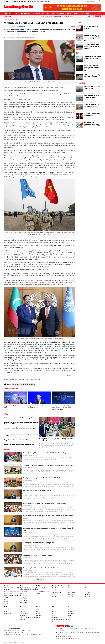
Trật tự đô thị (87, 592)
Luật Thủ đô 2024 (24, 600)
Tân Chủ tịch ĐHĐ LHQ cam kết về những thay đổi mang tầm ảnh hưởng (21, 35)
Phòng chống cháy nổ (89, 596)
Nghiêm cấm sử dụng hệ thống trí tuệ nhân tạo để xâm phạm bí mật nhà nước (44, 503)
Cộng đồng (55, 617)
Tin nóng (22, 609)
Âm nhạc (38, 613)
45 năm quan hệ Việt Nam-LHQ (28, 384)
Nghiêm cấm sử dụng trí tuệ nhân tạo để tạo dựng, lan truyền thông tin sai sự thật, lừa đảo (48, 516)
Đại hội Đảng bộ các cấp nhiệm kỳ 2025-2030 (54, 16)
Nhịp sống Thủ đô (24, 598)
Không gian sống (8, 613)
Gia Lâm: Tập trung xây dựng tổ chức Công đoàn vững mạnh (19, 444)
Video (70, 617)
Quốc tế (79, 53)
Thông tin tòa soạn (8, 632)
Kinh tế (47, 13)
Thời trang (39, 615)
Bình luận (6, 602)
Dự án (5, 611)
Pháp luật (69, 13)
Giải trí (76, 13)
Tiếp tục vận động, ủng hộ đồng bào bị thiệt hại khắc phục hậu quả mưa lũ (92, 46)
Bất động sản (61, 13)
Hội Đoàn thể (39, 594)
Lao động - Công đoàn (38, 13)
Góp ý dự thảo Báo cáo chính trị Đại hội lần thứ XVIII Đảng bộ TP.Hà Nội (28, 589)
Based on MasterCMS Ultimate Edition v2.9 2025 (14, 642)
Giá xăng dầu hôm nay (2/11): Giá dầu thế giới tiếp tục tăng (92, 105)
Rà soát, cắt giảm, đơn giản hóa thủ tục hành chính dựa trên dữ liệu (42, 478)
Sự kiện (17, 19)
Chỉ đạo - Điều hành (25, 594)
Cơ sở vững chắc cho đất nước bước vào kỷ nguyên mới (38, 543)
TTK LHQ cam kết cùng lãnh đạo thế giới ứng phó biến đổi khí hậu (20, 38)
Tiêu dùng (71, 596)
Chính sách (55, 596)
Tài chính (71, 590)
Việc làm (54, 594)
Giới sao (38, 609)
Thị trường (71, 588)
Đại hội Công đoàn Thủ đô (58, 588)
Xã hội (82, 13)
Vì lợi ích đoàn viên (57, 592)
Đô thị (53, 13)
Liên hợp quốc (16, 384)
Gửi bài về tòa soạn (19, 632)
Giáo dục (54, 611)
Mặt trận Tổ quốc (26, 13)
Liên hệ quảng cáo (75, 638)
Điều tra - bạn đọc (24, 613)
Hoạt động (55, 590)
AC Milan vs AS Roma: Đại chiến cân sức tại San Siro (92, 114)
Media (87, 13)
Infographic (71, 611)
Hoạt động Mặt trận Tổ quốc (42, 592)
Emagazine (71, 613)
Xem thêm (40, 580)
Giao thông (87, 590)
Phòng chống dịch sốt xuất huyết (60, 620)
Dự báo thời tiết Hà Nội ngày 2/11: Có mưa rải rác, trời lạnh (92, 96)
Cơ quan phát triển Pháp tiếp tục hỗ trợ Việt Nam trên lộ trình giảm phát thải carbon (92, 58)
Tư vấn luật (23, 615)
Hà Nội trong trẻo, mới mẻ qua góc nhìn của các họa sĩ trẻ (19, 418)
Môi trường (87, 588)
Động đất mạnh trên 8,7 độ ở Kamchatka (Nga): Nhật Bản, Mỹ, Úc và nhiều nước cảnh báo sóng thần (92, 68)
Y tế (53, 609)
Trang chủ (7, 19)
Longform (71, 615)
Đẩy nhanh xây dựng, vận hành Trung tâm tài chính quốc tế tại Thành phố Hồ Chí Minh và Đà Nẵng (92, 38)
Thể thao (38, 617)
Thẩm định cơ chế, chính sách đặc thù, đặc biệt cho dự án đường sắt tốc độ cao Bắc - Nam (48, 465)
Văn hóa (54, 615)
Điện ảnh (38, 611)
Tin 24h (99, 16)
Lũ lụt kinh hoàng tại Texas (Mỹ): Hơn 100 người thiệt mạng (92, 76)
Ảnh (69, 609)
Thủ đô (17, 13)
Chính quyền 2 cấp (24, 592)
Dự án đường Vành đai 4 (26, 596)
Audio (70, 620)
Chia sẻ (22, 26)
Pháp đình (22, 611)
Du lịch (54, 613)
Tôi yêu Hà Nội (23, 602)
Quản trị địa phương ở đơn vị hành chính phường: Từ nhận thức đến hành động (44, 453)
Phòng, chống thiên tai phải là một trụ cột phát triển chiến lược (41, 568)
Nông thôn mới (88, 594)
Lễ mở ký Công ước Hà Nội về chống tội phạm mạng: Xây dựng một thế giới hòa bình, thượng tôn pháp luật (63, 408)
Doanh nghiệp (72, 592)
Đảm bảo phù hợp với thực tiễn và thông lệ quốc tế (37, 490)
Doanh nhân (71, 594)
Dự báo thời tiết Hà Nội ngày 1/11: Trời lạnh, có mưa (92, 88)
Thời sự (11, 13)
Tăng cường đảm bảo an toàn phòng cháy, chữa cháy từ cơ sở (20, 440)
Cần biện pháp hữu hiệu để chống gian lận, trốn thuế (37, 555)
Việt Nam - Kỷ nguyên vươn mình (11, 595)
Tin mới (79, 23)
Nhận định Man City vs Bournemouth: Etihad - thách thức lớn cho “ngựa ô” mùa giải (92, 124)
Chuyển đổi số (56, 622)
